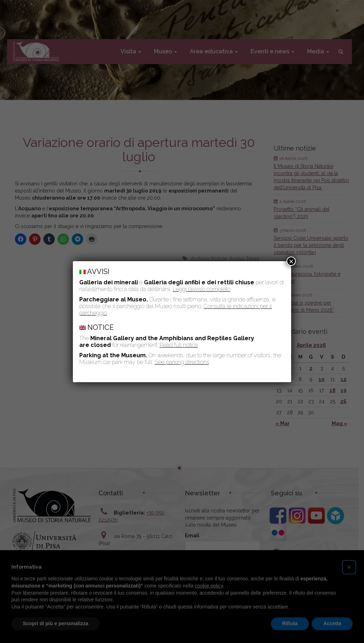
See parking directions (182, 362)
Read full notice (179, 345)
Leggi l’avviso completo (202, 289)
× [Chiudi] (291, 261)
